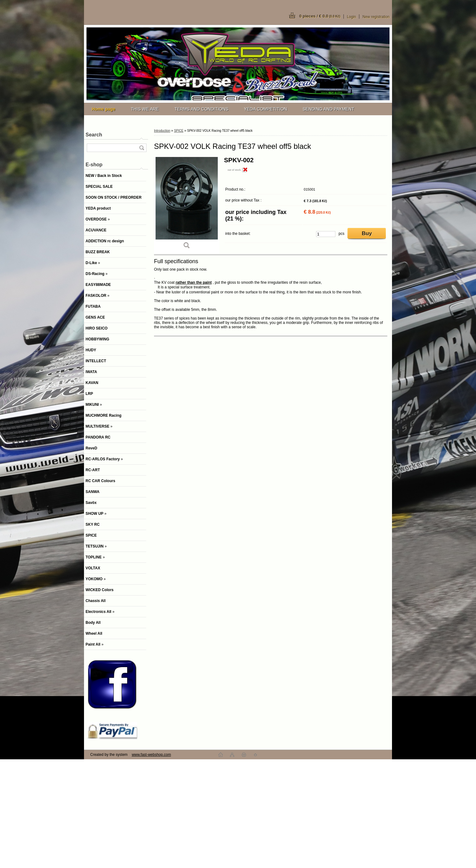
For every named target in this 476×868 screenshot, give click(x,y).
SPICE (179, 131)
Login (351, 17)
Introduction (162, 131)
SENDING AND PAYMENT (329, 109)
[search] (142, 148)
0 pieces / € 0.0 (320, 16)
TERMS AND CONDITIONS (201, 109)
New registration (376, 17)
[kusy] (326, 234)
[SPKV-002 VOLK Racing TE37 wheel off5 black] (187, 205)
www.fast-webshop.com (151, 755)
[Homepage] (103, 109)
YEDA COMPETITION (265, 109)
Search (94, 135)
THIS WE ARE (145, 109)
